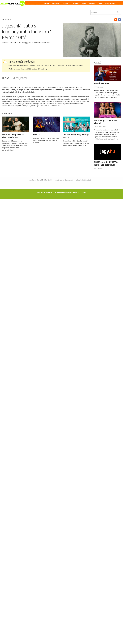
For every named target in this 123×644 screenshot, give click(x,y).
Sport (84, 3)
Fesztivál (56, 3)
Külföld (76, 3)
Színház (92, 3)
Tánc (101, 3)
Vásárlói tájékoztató (44, 193)
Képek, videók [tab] (20, 78)
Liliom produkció (100, 127)
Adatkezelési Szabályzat (64, 180)
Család (46, 3)
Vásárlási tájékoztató (83, 180)
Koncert (66, 3)
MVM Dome (98, 87)
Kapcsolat (82, 193)
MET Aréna (98, 168)
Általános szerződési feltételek (65, 193)
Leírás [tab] (6, 78)
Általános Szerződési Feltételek (41, 180)
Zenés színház (110, 3)
